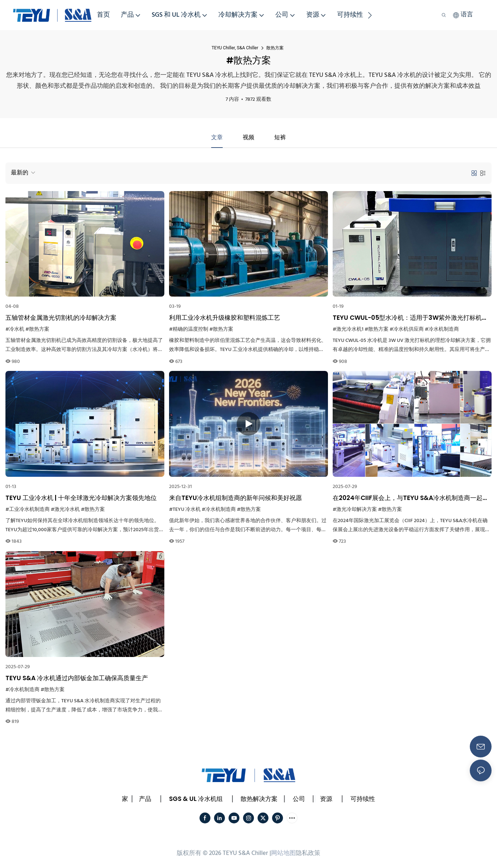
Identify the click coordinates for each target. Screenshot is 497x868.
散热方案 (275, 48)
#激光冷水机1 (348, 329)
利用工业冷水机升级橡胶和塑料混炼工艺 (225, 318)
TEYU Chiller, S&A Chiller (235, 48)
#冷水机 (15, 329)
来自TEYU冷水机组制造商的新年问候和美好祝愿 (235, 498)
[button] (370, 15)
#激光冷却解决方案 (355, 510)
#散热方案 (37, 329)
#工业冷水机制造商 (28, 510)
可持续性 (363, 799)
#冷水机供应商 (407, 329)
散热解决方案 (259, 799)
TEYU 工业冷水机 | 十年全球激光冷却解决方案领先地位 (81, 498)
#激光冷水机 (65, 510)
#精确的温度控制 (189, 329)
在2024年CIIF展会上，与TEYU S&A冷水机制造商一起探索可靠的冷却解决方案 (411, 498)
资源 (326, 799)
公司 (299, 799)
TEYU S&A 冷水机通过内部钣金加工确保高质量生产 (77, 678)
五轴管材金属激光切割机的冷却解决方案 (61, 318)
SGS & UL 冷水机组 (196, 799)
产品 (145, 799)
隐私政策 (308, 853)
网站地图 (283, 853)
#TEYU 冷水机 (185, 510)
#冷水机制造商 (442, 329)
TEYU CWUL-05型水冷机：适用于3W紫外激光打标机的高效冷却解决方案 (410, 318)
